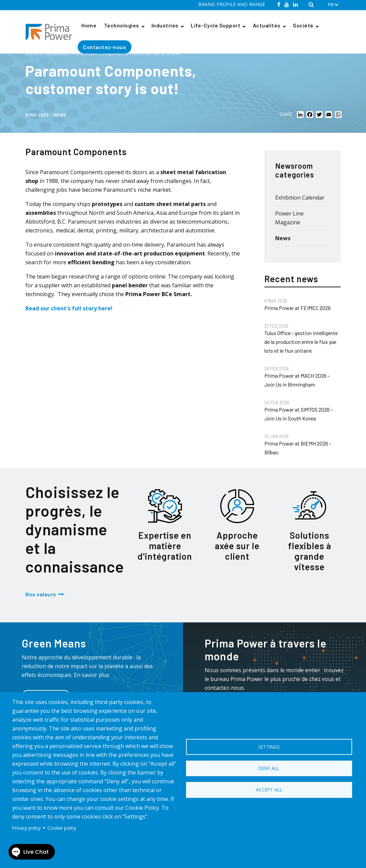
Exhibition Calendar (300, 198)
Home (89, 25)
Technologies (122, 25)
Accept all (269, 790)
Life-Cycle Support (216, 25)
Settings (269, 746)
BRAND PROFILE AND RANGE (232, 4)
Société (303, 25)
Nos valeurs (41, 594)
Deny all (269, 768)
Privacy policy (26, 828)
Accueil (33, 54)
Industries (165, 25)
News (60, 115)
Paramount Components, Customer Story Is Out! (127, 54)
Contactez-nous (105, 47)
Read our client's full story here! (69, 308)
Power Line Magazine (289, 218)
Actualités (267, 25)
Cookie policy (62, 828)
